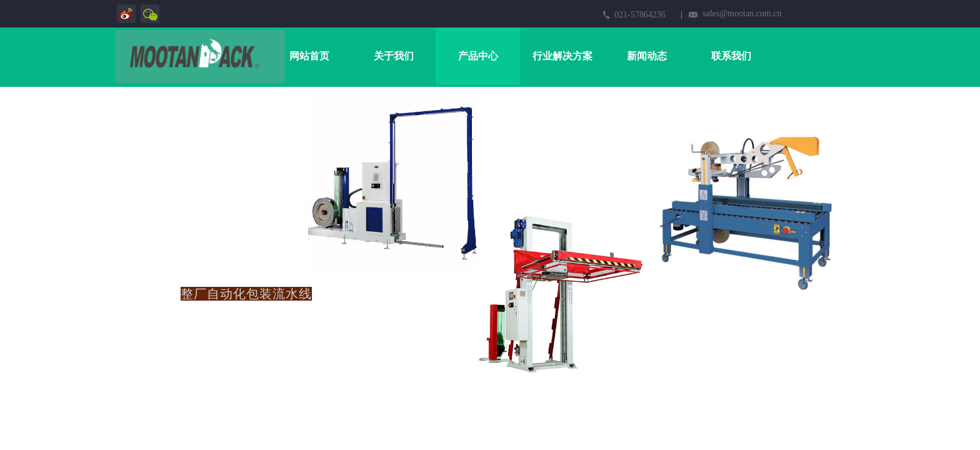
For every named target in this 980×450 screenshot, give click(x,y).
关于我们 (394, 56)
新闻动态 (647, 56)
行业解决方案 (562, 56)
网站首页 (309, 56)
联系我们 (731, 56)
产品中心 (478, 56)
